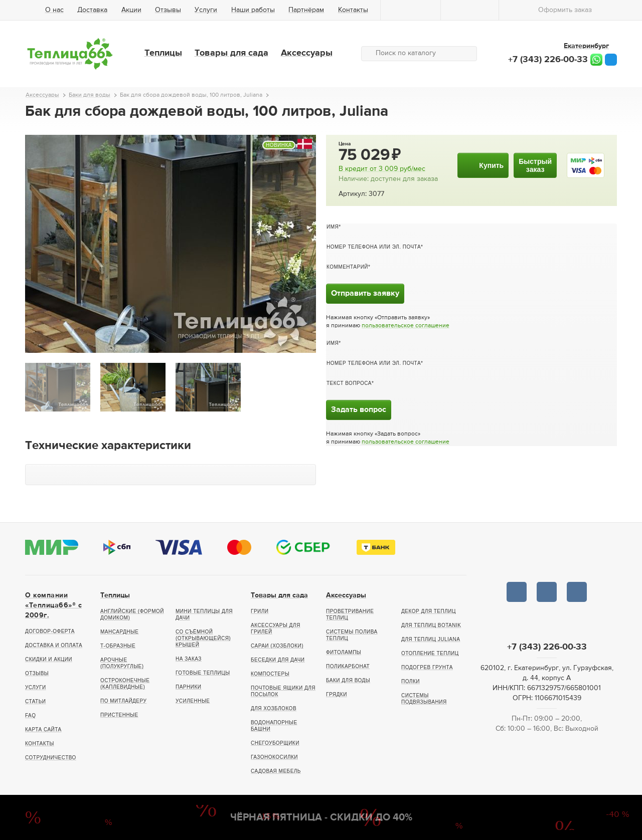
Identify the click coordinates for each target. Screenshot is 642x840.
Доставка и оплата (54, 645)
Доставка (92, 10)
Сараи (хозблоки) (277, 646)
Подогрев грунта (427, 667)
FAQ (31, 715)
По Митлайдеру (123, 701)
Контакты (353, 10)
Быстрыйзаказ (535, 165)
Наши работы (253, 10)
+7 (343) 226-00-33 (548, 60)
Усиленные (193, 701)
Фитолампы (344, 652)
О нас (54, 10)
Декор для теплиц (429, 611)
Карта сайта (43, 729)
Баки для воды (348, 680)
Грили (260, 611)
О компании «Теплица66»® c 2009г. (53, 605)
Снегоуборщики (275, 743)
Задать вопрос (359, 410)
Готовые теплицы (203, 673)
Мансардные (119, 632)
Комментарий (347, 267)
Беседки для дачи (278, 660)
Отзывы (168, 10)
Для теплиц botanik (431, 625)
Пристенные (119, 715)
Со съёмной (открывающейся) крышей (203, 638)
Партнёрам (306, 10)
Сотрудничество (51, 758)
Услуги (206, 10)
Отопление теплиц (430, 653)
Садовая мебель (276, 771)
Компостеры (270, 674)
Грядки (337, 694)
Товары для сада (231, 53)
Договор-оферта (50, 631)
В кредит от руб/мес (382, 169)
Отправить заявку (365, 294)
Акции (131, 10)
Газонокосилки (274, 757)
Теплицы (163, 53)
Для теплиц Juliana (431, 639)
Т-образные (118, 646)
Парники (188, 687)
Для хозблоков (274, 708)
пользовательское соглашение (406, 326)
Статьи (35, 701)
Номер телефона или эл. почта (374, 247)
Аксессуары (307, 53)
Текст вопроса (349, 383)
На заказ (189, 659)
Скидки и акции (49, 659)
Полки (411, 681)
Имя (333, 227)
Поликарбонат (348, 666)
